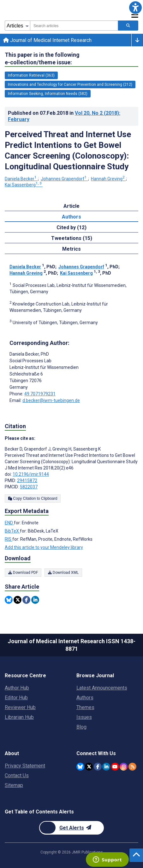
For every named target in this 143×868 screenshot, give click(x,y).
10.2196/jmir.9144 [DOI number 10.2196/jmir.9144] (31, 474)
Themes (85, 707)
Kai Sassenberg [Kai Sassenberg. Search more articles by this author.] (24, 185)
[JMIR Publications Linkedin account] (106, 767)
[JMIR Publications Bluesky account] (80, 767)
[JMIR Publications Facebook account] (98, 767)
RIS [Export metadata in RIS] (9, 539)
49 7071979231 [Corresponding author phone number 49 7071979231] (40, 394)
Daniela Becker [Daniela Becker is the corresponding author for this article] (29, 354)
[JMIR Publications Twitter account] (89, 767)
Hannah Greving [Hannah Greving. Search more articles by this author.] (108, 179)
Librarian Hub (19, 717)
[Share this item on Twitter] (18, 600)
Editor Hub (16, 698)
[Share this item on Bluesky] (9, 600)
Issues (84, 717)
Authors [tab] (71, 217)
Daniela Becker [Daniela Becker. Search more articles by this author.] (21, 179)
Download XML (63, 573)
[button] (135, 8)
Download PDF (23, 573)
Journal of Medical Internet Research (47, 40)
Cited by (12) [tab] (71, 227)
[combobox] (74, 26)
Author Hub (17, 688)
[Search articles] (128, 26)
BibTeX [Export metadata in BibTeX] (12, 531)
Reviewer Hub (20, 707)
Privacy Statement (25, 766)
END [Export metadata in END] (9, 523)
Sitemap (14, 785)
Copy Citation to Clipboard (33, 498)
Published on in (64, 116)
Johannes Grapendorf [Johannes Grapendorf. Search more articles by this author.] (64, 179)
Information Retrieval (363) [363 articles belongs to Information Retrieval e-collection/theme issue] (31, 75)
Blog (81, 727)
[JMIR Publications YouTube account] (115, 767)
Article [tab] (71, 206)
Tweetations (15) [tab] (72, 238)
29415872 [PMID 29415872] (27, 481)
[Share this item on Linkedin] (35, 600)
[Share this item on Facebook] (26, 600)
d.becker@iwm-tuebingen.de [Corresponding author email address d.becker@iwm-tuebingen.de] (51, 400)
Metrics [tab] (71, 249)
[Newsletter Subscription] (71, 828)
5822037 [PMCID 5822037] (29, 487)
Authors (85, 698)
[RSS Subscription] (132, 767)
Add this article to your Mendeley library (44, 547)
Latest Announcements (102, 688)
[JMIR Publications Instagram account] (124, 767)
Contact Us (17, 775)
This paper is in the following (42, 59)
